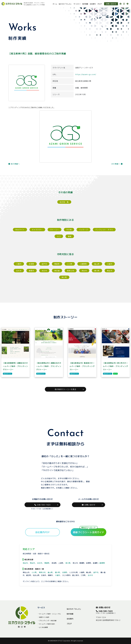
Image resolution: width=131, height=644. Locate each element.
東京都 (57, 271)
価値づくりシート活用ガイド (89, 531)
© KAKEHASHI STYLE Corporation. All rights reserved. (66, 641)
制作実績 (85, 4)
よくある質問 (43, 627)
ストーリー (54, 230)
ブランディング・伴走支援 (48, 621)
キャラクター (37, 230)
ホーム (55, 4)
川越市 (110, 264)
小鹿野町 (83, 264)
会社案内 (93, 4)
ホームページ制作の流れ (47, 624)
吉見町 (32, 264)
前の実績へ (14, 164)
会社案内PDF (42, 532)
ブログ (99, 4)
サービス (77, 4)
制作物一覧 (64, 202)
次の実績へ (117, 164)
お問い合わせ (111, 4)
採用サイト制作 (44, 617)
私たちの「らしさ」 (65, 4)
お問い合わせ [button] (89, 505)
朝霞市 (32, 271)
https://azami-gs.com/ (86, 74)
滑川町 (97, 271)
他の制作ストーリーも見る (65, 389)
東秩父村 (71, 271)
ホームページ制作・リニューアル (50, 614)
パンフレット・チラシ (104, 230)
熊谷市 (110, 271)
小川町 (70, 264)
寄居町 (57, 264)
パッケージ (83, 230)
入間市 (19, 264)
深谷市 (84, 271)
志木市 (19, 271)
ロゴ (59, 236)
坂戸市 (44, 264)
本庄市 (44, 271)
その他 (69, 230)
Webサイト (20, 230)
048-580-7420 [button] (43, 505)
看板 (70, 236)
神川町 (64, 277)
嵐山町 (97, 264)
